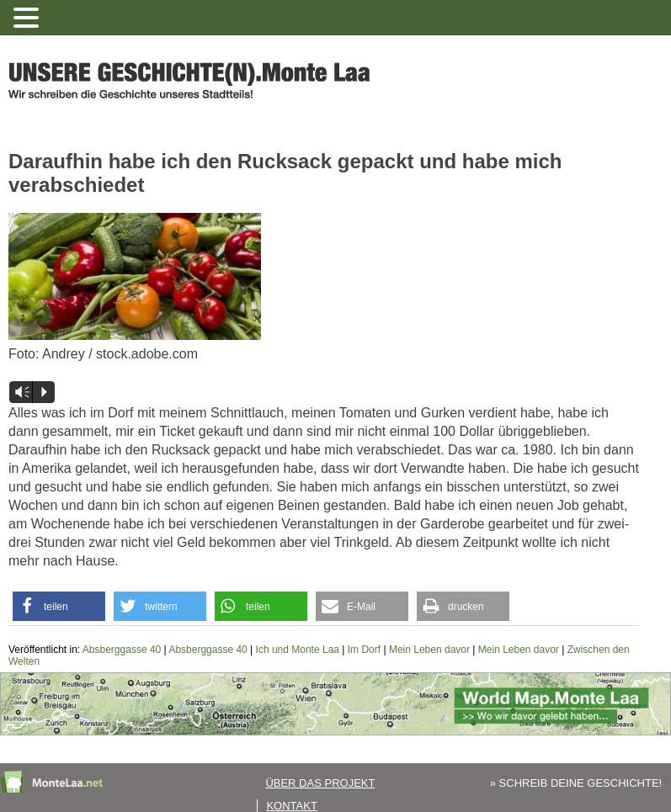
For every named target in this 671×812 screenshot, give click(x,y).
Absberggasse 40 (122, 650)
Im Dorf (364, 650)
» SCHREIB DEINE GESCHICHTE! (576, 783)
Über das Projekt (320, 783)
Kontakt (291, 806)
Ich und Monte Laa (298, 650)
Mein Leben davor (429, 650)
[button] (59, 606)
